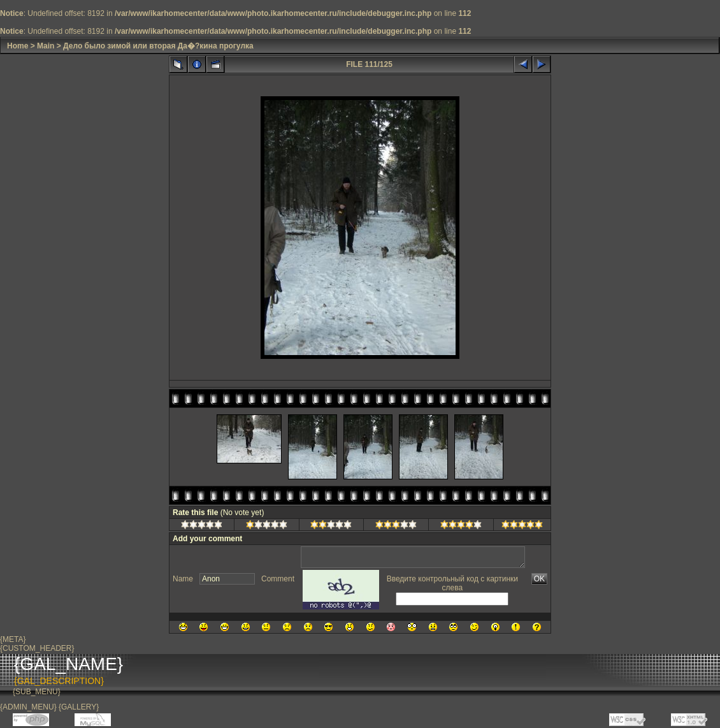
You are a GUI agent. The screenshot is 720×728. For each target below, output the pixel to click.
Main (46, 46)
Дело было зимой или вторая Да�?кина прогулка (158, 46)
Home (18, 46)
